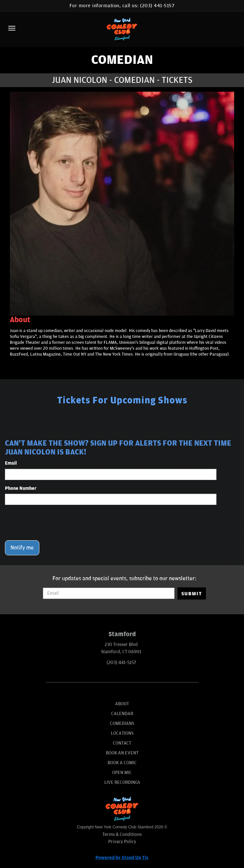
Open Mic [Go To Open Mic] (122, 773)
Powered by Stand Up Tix (122, 858)
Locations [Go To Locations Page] (122, 733)
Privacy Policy (122, 842)
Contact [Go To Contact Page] (122, 743)
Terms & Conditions (122, 834)
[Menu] (12, 28)
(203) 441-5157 (157, 6)
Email (11, 463)
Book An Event (122, 753)
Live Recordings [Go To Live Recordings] (122, 782)
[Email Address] (109, 593)
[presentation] (55, 523)
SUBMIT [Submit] (192, 594)
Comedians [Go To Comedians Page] (122, 723)
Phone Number (21, 488)
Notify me (22, 548)
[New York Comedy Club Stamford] (122, 29)
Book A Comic (122, 763)
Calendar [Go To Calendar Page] (122, 714)
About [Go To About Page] (122, 704)
